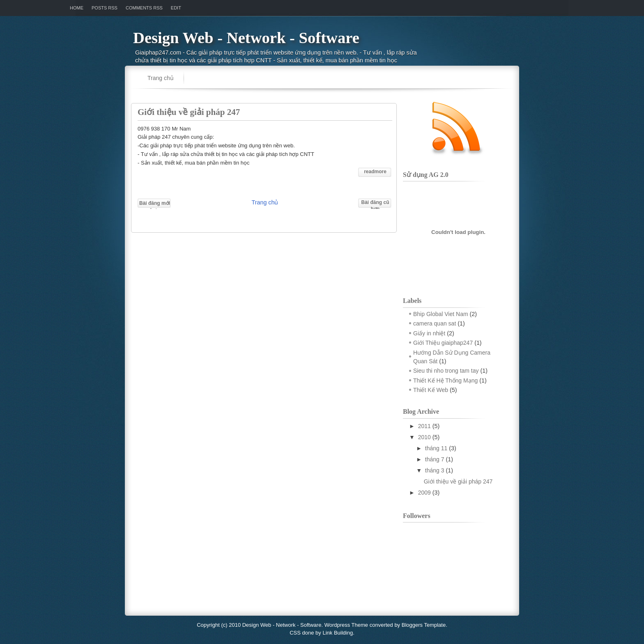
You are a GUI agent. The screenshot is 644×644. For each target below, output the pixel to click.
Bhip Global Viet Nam (441, 314)
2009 (424, 493)
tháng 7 (435, 459)
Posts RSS (105, 8)
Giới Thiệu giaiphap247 (443, 343)
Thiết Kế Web (431, 390)
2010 (424, 437)
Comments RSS (144, 8)
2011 (424, 426)
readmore (375, 172)
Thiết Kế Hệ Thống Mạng (445, 380)
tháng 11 (436, 448)
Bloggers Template (424, 625)
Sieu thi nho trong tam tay (446, 371)
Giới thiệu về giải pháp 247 (189, 112)
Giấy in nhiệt (429, 333)
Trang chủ (161, 78)
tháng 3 (435, 470)
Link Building (338, 633)
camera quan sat (435, 323)
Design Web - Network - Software (246, 38)
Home (77, 8)
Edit (176, 8)
